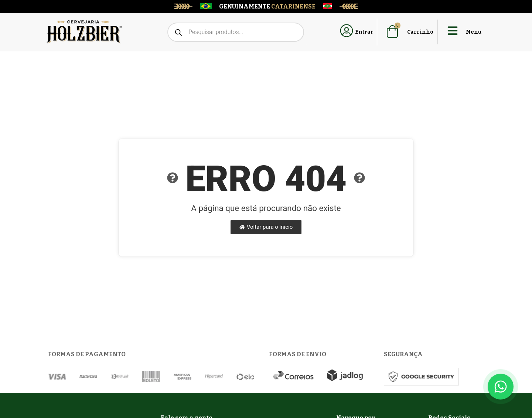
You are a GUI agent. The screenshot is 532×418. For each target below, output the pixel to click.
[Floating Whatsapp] (501, 387)
